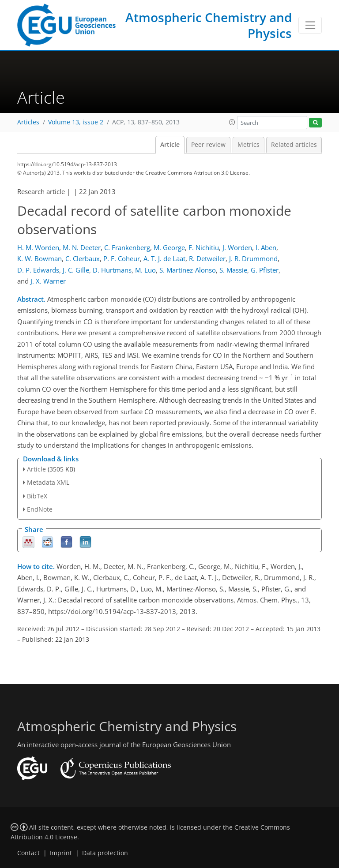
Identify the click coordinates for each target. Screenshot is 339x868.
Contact (28, 853)
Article (170, 145)
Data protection (105, 853)
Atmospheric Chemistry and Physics (209, 25)
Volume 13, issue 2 (76, 122)
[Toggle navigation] (310, 25)
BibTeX (37, 496)
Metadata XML (48, 482)
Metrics (249, 145)
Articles (28, 122)
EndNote (40, 509)
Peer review (208, 145)
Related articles (294, 145)
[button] (232, 122)
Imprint (61, 853)
